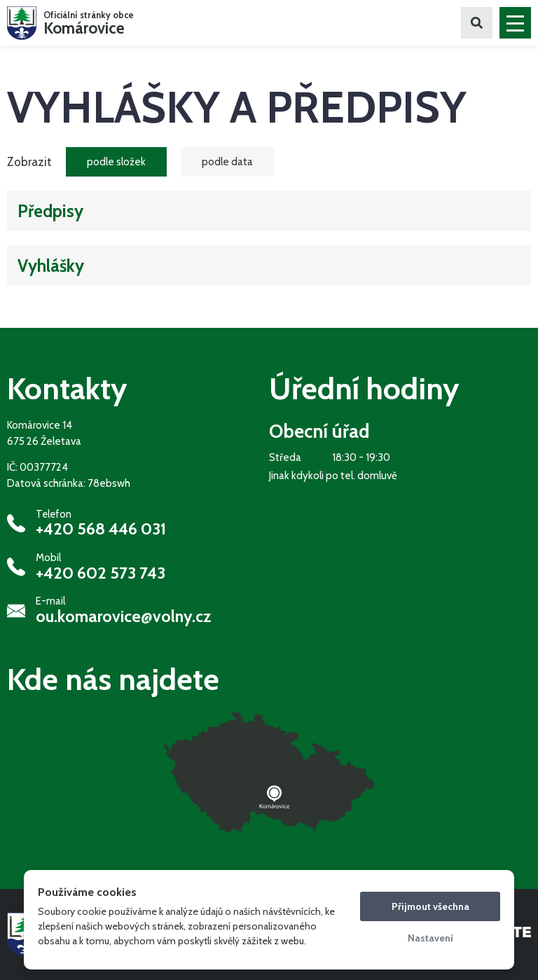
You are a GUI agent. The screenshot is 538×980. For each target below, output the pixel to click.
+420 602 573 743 (101, 573)
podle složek (116, 162)
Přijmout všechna (430, 906)
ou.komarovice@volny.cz (124, 616)
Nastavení (430, 938)
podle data (227, 162)
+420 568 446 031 (101, 529)
